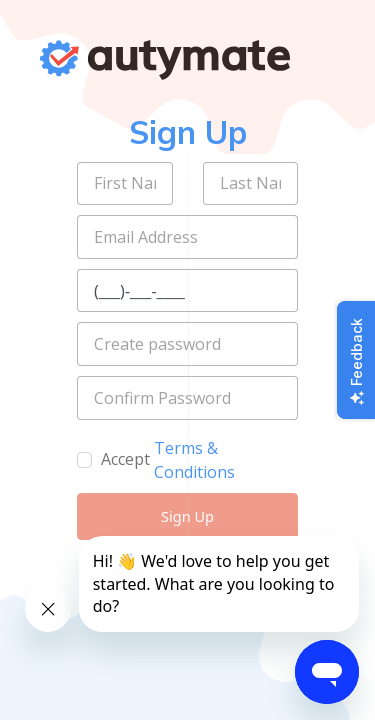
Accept (125, 459)
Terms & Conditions (194, 460)
